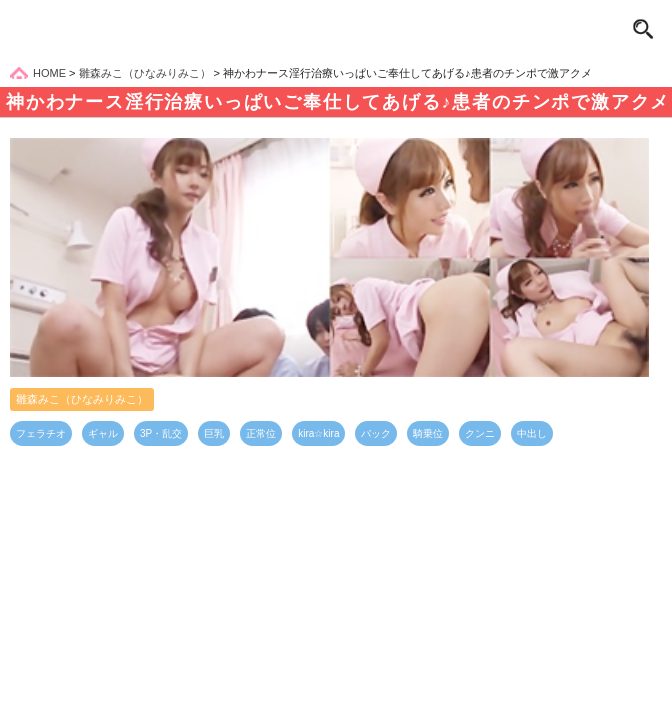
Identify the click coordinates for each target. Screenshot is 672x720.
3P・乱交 (161, 433)
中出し (532, 433)
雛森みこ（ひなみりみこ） (82, 399)
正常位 (261, 433)
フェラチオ (41, 433)
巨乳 (214, 433)
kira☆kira (318, 433)
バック (376, 433)
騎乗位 (428, 433)
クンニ (480, 433)
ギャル (103, 433)
